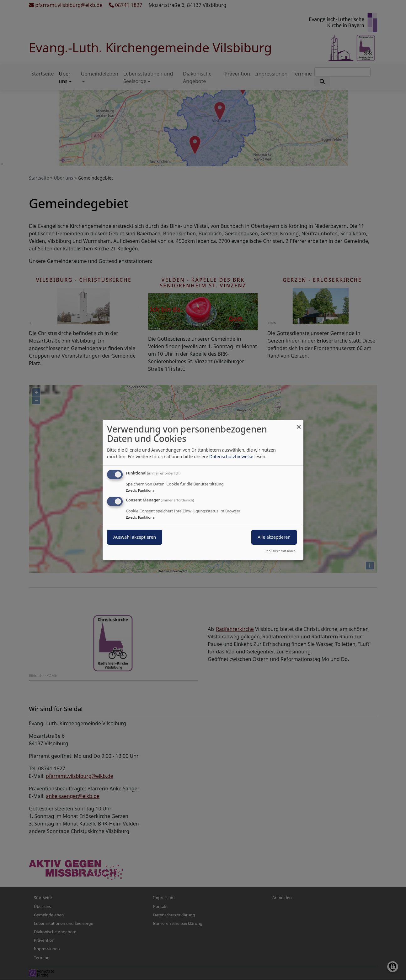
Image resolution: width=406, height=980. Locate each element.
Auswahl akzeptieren (135, 537)
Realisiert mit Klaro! (280, 551)
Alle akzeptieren (274, 537)
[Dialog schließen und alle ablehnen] (299, 424)
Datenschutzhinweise (231, 456)
